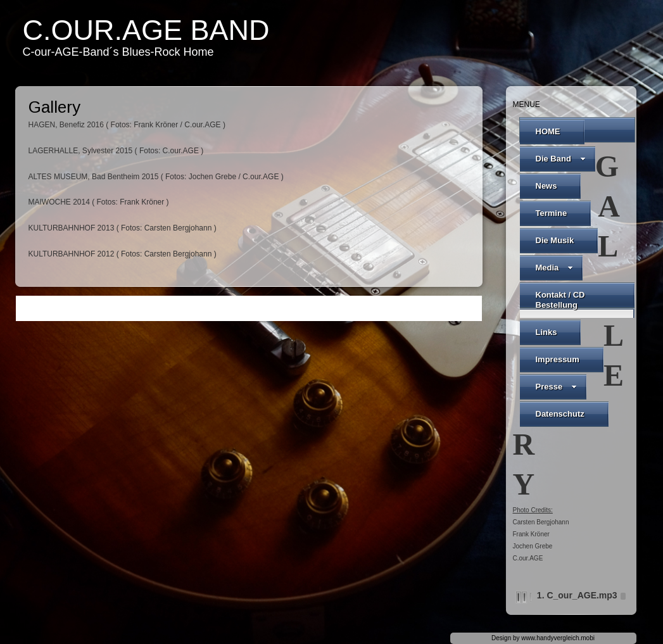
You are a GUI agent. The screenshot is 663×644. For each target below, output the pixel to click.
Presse (557, 387)
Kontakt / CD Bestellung (560, 300)
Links (546, 332)
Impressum (558, 359)
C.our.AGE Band (146, 30)
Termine (552, 213)
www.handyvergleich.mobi (558, 638)
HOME (548, 131)
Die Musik (555, 240)
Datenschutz (560, 414)
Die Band (561, 159)
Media (555, 268)
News (546, 186)
